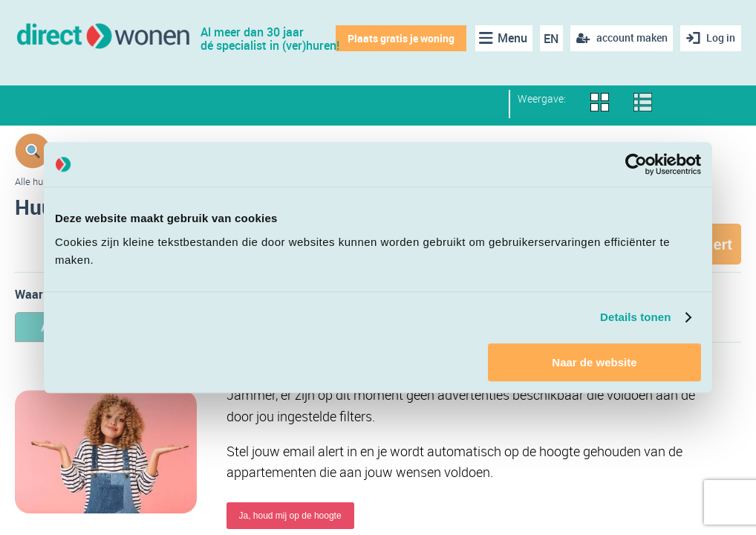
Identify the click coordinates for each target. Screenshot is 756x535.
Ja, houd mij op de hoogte (290, 516)
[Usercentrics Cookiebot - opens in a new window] (636, 164)
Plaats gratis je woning (400, 38)
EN (550, 39)
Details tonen (635, 317)
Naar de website (594, 362)
